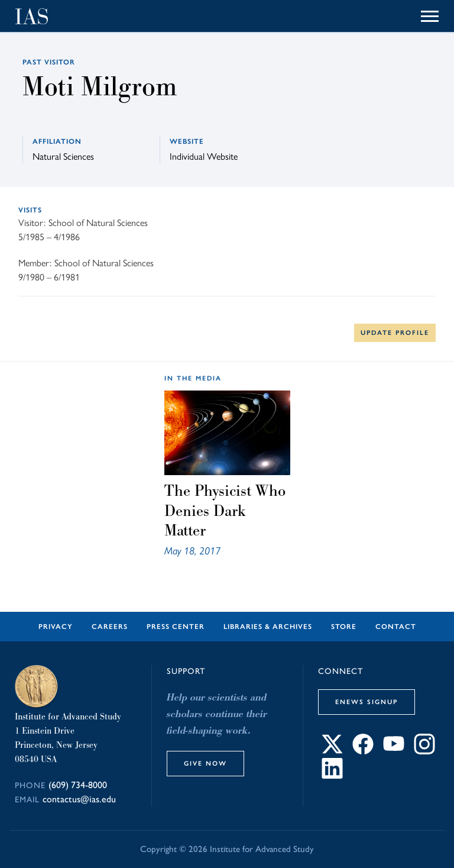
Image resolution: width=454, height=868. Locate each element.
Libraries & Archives (268, 627)
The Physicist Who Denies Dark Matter (225, 510)
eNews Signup (367, 702)
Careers (110, 627)
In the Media (193, 378)
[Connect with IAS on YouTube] (394, 751)
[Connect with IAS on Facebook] (363, 751)
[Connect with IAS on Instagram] (424, 751)
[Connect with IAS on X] (332, 751)
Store (344, 627)
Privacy (56, 627)
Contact (396, 627)
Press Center (176, 627)
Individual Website (204, 156)
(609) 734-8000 (78, 785)
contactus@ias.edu (79, 799)
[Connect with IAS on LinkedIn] (332, 775)
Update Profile (395, 333)
